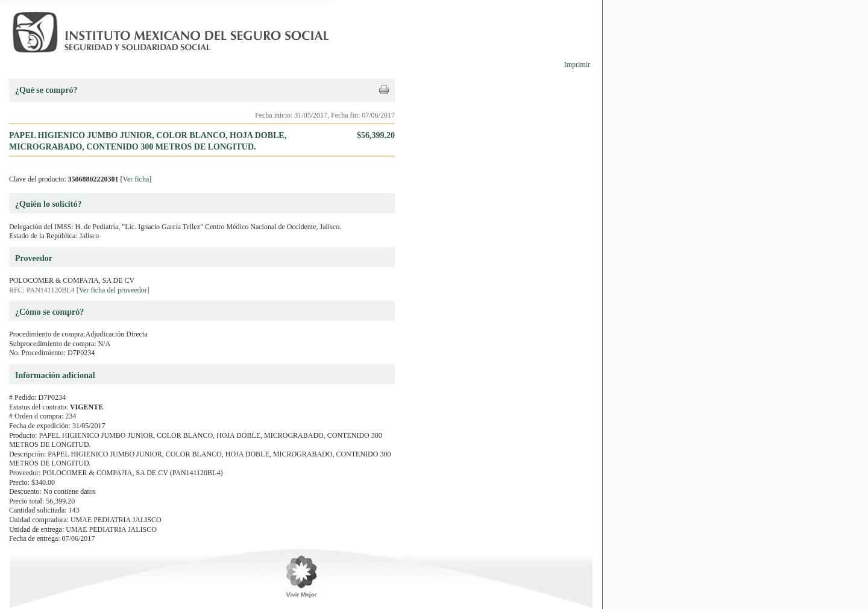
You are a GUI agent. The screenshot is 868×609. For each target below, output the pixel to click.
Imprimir (577, 65)
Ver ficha (136, 179)
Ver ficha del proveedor (113, 290)
